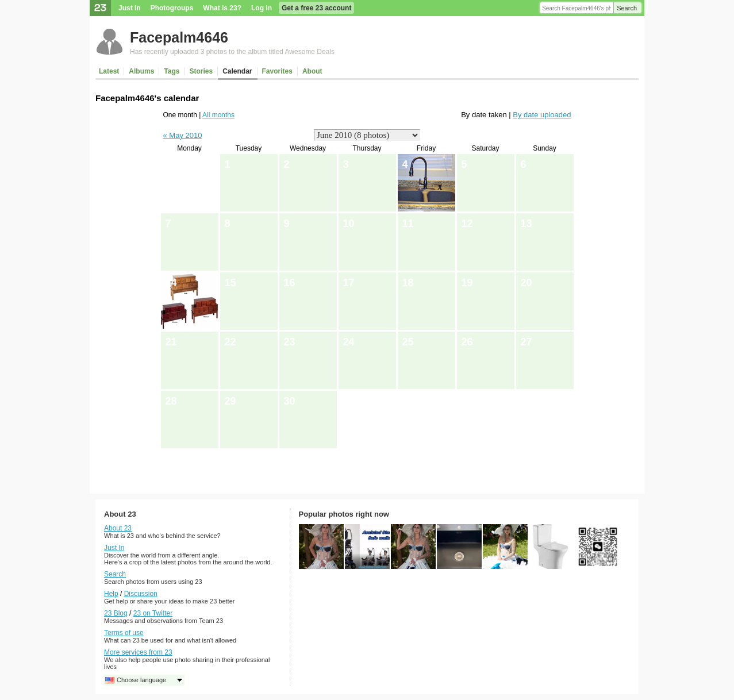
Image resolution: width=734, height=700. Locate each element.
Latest (109, 71)
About (312, 71)
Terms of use (124, 633)
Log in (262, 8)
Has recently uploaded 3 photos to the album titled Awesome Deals (232, 52)
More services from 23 (138, 652)
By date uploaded (542, 115)
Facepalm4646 (179, 37)
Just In (130, 8)
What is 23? (222, 8)
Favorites (277, 71)
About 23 (118, 528)
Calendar (237, 71)
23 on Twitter (153, 613)
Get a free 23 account (316, 8)
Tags (172, 71)
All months (218, 115)
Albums (141, 71)
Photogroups (172, 8)
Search (627, 8)
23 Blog (116, 613)
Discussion (141, 594)
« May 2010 (183, 135)
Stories (201, 71)
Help (111, 594)
